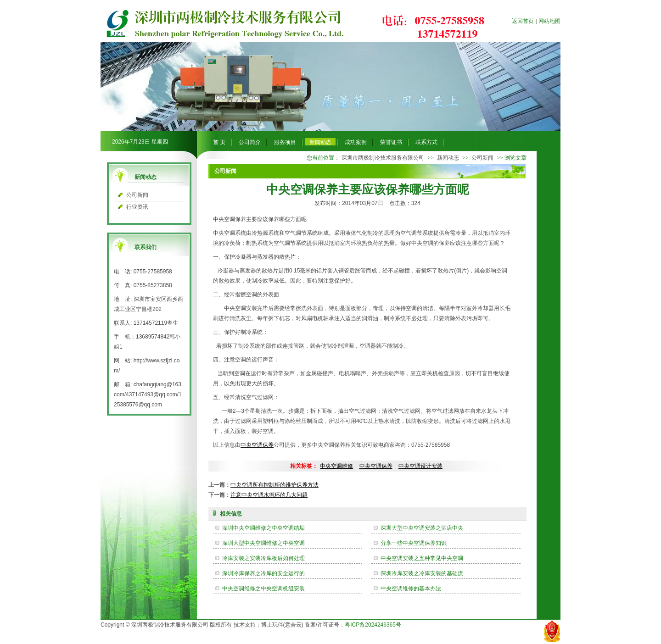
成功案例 (356, 142)
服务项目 (285, 142)
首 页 (219, 142)
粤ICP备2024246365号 (373, 625)
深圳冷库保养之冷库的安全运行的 (263, 573)
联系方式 (426, 142)
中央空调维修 (336, 466)
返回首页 (523, 21)
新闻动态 (320, 142)
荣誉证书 (391, 142)
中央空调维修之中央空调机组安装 (263, 588)
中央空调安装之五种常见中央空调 (422, 558)
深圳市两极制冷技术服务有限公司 (383, 158)
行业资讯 (137, 207)
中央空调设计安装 (420, 466)
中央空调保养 (257, 445)
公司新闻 (137, 195)
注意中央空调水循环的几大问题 (269, 495)
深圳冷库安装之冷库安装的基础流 (422, 573)
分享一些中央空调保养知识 (414, 543)
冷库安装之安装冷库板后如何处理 (263, 558)
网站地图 (549, 21)
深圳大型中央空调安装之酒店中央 (422, 528)
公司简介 (250, 142)
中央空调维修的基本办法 (411, 588)
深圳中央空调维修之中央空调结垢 (263, 528)
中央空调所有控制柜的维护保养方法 (274, 485)
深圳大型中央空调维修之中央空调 (263, 543)
